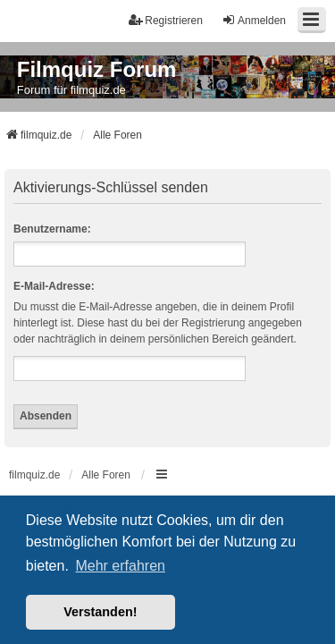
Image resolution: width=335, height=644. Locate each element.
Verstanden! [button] (100, 612)
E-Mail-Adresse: (54, 286)
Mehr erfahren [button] (120, 566)
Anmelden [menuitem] (254, 20)
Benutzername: (52, 229)
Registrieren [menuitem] (166, 20)
